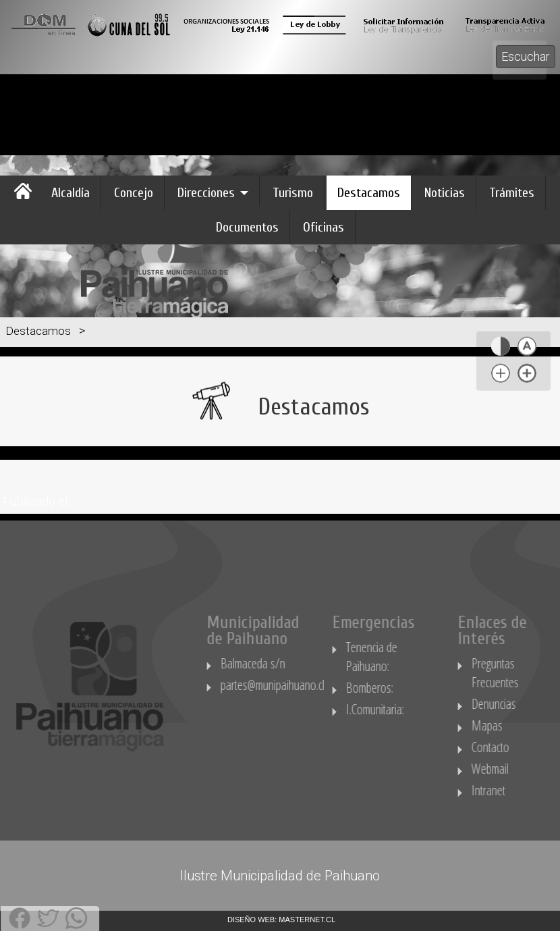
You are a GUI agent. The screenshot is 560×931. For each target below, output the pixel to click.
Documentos (247, 227)
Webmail (518, 769)
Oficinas (324, 227)
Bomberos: (399, 688)
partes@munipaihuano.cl (300, 685)
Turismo (293, 193)
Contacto (518, 747)
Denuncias (522, 704)
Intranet (516, 790)
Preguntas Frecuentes (523, 673)
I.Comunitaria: (404, 709)
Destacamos (369, 193)
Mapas (515, 725)
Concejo (134, 193)
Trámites (512, 193)
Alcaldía (71, 193)
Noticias (445, 193)
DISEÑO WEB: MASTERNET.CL (281, 920)
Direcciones (206, 193)
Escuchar (526, 56)
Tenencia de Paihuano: (399, 657)
